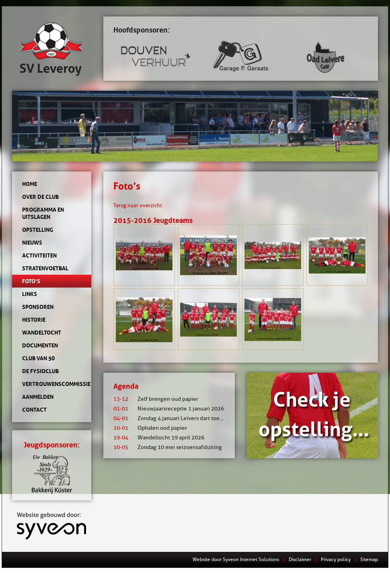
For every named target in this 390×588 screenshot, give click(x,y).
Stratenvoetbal (45, 268)
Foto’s (31, 281)
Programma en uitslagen (43, 213)
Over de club (40, 197)
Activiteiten (39, 255)
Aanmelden (38, 397)
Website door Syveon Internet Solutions (236, 559)
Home (30, 184)
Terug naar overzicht (138, 205)
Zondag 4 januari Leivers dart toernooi (173, 418)
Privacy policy (336, 559)
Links (30, 294)
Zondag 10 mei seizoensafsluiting (168, 447)
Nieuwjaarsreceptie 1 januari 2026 (169, 409)
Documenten (40, 345)
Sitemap (369, 559)
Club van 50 (38, 358)
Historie (34, 320)
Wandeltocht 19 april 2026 (159, 438)
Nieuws (32, 243)
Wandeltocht (42, 333)
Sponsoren (38, 307)
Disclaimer (300, 559)
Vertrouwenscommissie (52, 384)
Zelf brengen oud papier (156, 399)
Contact (34, 410)
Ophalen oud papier (150, 428)
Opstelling (38, 230)
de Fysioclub (40, 371)
